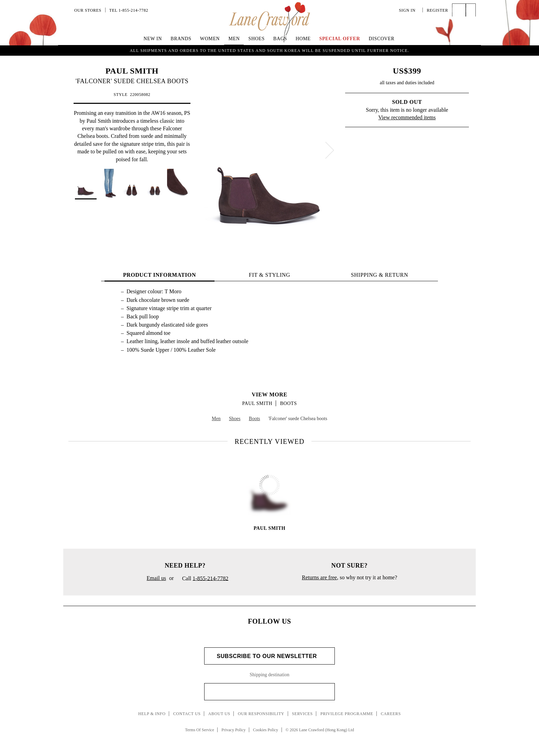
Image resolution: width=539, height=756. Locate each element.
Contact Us (187, 714)
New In (153, 39)
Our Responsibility (261, 714)
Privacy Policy (233, 730)
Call (202, 579)
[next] (330, 150)
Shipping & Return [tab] (380, 275)
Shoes (257, 39)
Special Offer (340, 39)
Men (234, 39)
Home (303, 39)
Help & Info (152, 714)
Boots (289, 403)
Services (302, 714)
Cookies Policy (266, 730)
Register (437, 10)
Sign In (409, 10)
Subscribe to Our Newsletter (269, 656)
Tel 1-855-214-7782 (129, 10)
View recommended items (407, 117)
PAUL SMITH (132, 71)
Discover (382, 39)
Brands (181, 39)
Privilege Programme (347, 714)
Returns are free (319, 577)
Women (210, 39)
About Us (219, 714)
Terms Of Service (199, 730)
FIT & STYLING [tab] (269, 275)
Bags (280, 39)
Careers (391, 714)
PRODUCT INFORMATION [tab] (159, 275)
